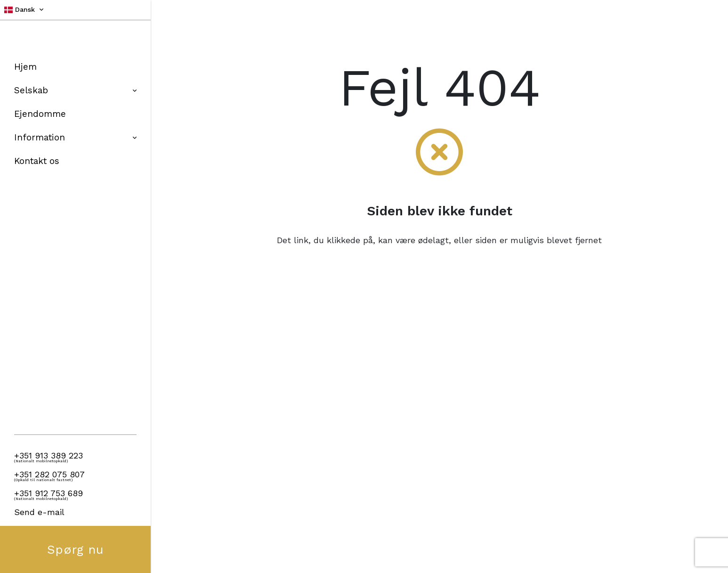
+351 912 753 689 (49, 493)
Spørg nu (76, 549)
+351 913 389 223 (49, 455)
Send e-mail (39, 512)
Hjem (25, 67)
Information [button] (75, 137)
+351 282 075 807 (49, 474)
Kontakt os (37, 161)
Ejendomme (40, 114)
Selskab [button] (75, 90)
